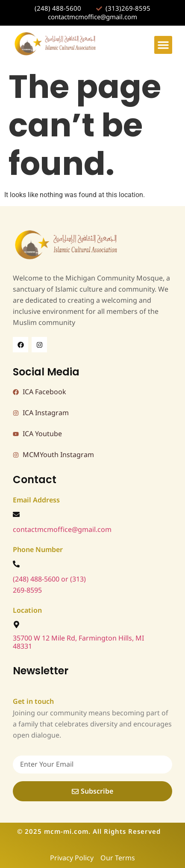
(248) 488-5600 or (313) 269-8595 (49, 585)
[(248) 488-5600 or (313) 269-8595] (16, 564)
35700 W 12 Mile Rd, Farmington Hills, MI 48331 (78, 642)
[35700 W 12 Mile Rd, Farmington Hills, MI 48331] (16, 624)
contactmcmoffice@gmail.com (62, 530)
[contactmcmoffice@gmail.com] (16, 514)
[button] (163, 45)
